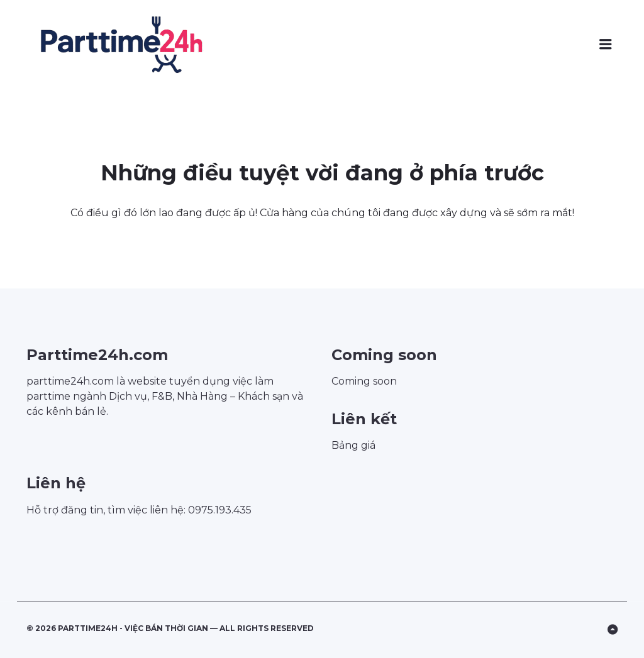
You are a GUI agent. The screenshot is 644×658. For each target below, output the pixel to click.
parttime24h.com (70, 381)
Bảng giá (353, 445)
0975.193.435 (220, 510)
